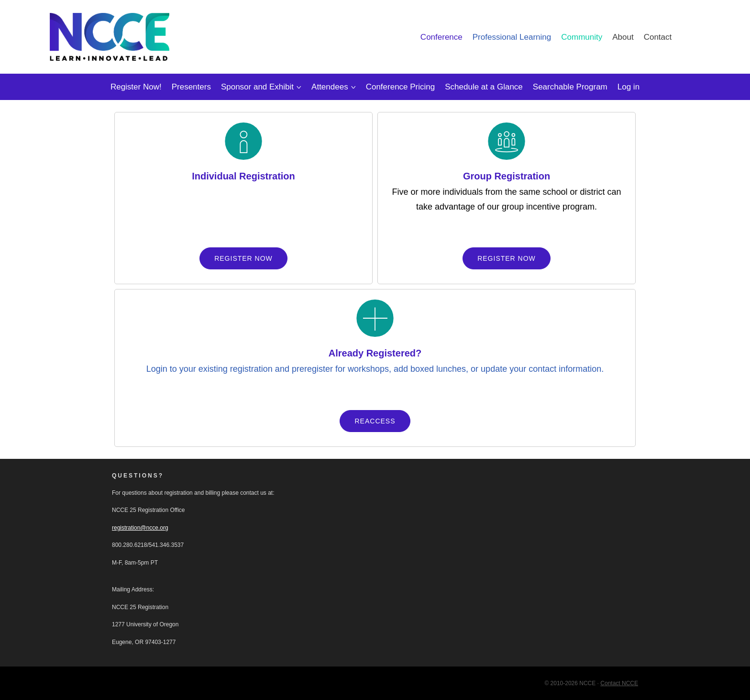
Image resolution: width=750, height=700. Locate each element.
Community (582, 37)
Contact (658, 37)
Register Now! (136, 87)
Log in (629, 87)
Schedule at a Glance (484, 87)
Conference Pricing (401, 87)
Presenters (191, 87)
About (623, 37)
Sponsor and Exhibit (257, 87)
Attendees (330, 87)
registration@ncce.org (140, 528)
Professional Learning (512, 37)
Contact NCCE (619, 683)
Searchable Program (570, 87)
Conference (441, 37)
